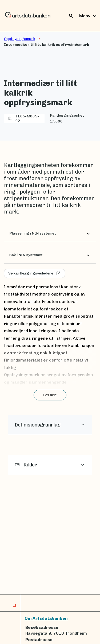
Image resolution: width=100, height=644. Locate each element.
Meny (89, 16)
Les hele (50, 395)
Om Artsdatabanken (46, 618)
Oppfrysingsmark (20, 39)
